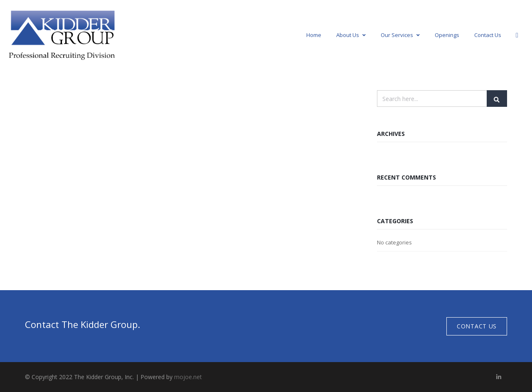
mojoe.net (188, 377)
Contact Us (488, 35)
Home (314, 35)
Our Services (400, 35)
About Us (351, 35)
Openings (447, 35)
